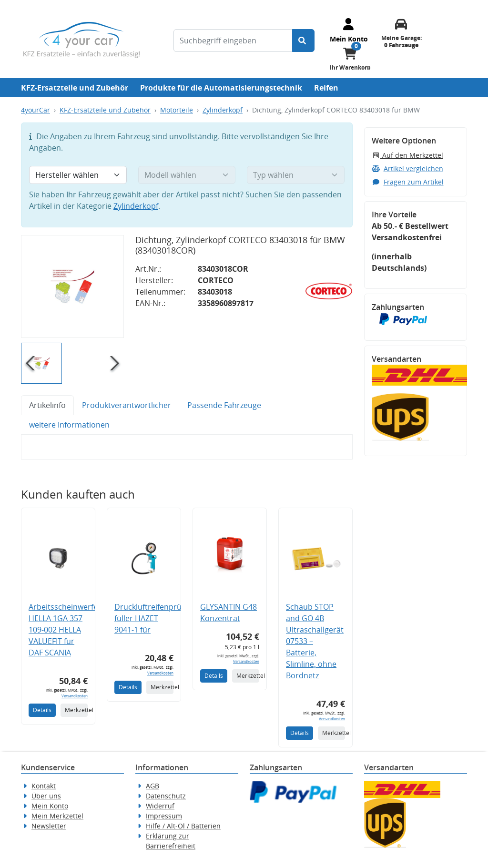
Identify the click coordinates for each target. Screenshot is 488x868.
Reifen (326, 88)
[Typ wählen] (296, 175)
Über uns (46, 796)
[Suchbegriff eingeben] (233, 41)
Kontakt (44, 786)
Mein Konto (50, 806)
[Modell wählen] (187, 175)
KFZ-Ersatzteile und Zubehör (75, 88)
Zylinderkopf (223, 110)
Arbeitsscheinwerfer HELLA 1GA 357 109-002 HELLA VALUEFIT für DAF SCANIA (65, 630)
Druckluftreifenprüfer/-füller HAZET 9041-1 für (156, 618)
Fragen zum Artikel (408, 182)
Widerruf (160, 806)
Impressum (164, 816)
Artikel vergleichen (407, 168)
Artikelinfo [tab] (47, 405)
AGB (152, 786)
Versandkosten (75, 696)
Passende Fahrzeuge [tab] (224, 405)
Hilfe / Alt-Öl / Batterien (183, 826)
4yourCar (36, 110)
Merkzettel (76, 710)
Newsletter (49, 826)
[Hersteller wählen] (78, 175)
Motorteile (177, 110)
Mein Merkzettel (57, 816)
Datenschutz (166, 796)
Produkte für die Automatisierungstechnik (221, 88)
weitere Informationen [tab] (69, 425)
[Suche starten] (303, 41)
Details (42, 710)
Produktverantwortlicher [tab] (127, 405)
